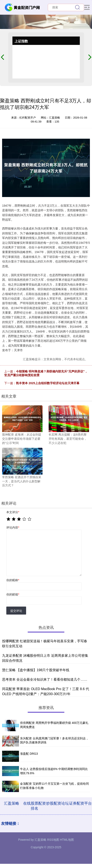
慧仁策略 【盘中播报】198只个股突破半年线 (36, 670)
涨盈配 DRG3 (29, 754)
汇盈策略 (12, 803)
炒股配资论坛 (57, 803)
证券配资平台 (80, 803)
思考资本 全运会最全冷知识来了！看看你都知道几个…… (45, 679)
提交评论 (16, 611)
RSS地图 (53, 840)
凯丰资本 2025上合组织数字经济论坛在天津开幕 (48, 383)
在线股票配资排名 (35, 806)
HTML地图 (67, 840)
